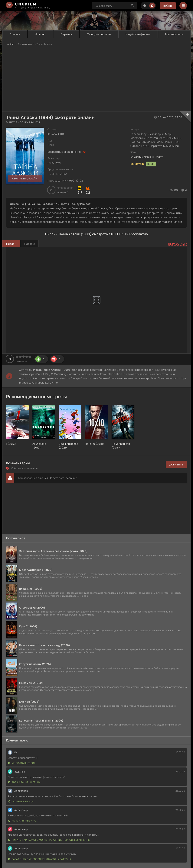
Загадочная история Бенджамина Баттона (40, 859)
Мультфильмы (174, 34)
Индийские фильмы (138, 34)
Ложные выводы (21, 801)
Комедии (27, 44)
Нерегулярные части (24, 821)
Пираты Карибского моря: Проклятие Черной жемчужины (49, 840)
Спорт (159, 157)
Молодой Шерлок (22, 763)
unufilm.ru (11, 44)
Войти (168, 6)
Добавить (176, 465)
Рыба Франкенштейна (24, 782)
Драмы (148, 157)
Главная (15, 34)
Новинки (40, 34)
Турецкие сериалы (99, 34)
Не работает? (178, 244)
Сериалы (66, 34)
